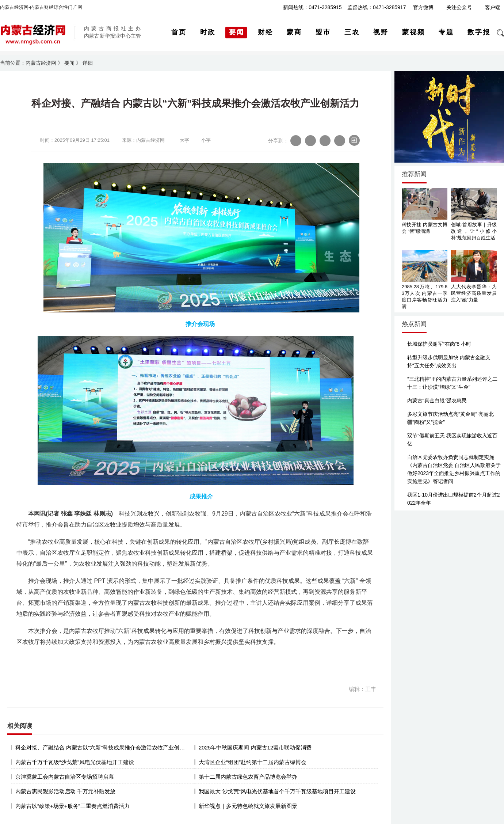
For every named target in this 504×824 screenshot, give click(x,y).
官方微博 (423, 7)
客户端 (493, 7)
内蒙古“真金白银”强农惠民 (437, 400)
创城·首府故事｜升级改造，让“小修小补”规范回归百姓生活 (474, 231)
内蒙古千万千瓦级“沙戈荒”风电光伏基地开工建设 (75, 762)
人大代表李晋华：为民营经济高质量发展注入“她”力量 (474, 293)
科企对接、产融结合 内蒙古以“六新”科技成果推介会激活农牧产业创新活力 (106, 747)
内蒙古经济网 (41, 63)
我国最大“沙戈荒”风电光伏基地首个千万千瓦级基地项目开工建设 (277, 791)
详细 (88, 63)
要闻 (69, 63)
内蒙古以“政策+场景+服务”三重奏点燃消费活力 (72, 806)
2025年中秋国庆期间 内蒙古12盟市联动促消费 (255, 747)
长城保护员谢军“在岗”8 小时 (439, 344)
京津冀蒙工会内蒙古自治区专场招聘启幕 (65, 777)
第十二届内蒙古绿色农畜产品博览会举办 (248, 777)
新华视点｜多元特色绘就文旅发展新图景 (248, 806)
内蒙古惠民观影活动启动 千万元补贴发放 (65, 791)
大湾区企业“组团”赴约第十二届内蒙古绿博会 (253, 762)
